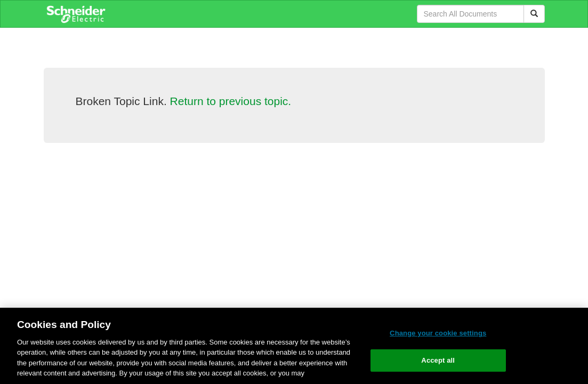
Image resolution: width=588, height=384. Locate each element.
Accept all (438, 360)
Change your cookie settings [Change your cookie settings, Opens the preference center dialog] (438, 333)
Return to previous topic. (231, 101)
